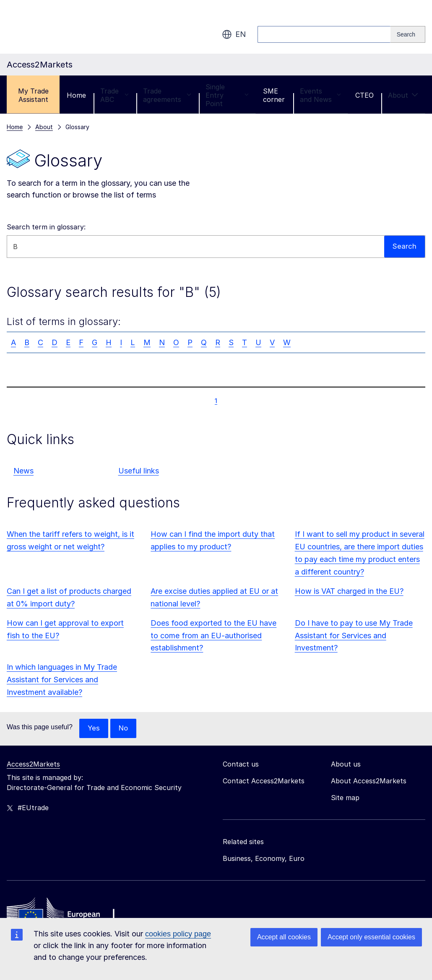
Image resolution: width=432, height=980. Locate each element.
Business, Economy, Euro (264, 859)
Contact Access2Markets (264, 781)
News (23, 471)
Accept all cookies (284, 937)
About (403, 95)
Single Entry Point (227, 95)
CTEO (364, 95)
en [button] (234, 34)
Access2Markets (33, 764)
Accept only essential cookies (371, 937)
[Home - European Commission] (68, 914)
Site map (345, 798)
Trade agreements (167, 95)
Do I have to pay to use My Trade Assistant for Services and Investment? (354, 636)
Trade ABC (115, 95)
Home (76, 95)
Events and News (320, 95)
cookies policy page (178, 934)
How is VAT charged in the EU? (349, 591)
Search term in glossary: (46, 227)
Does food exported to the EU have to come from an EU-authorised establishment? (213, 636)
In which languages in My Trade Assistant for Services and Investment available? (62, 680)
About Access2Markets (369, 781)
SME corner (274, 95)
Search (404, 246)
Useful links (139, 471)
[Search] (408, 34)
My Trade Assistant (33, 95)
